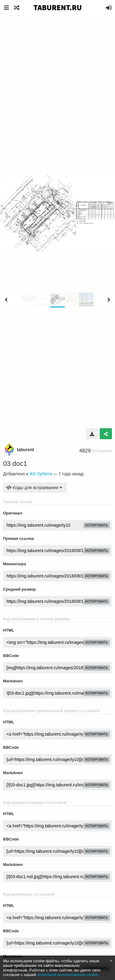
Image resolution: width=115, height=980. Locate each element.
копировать (97, 525)
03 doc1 (15, 464)
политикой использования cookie (67, 975)
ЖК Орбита (40, 474)
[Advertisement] (57, 76)
